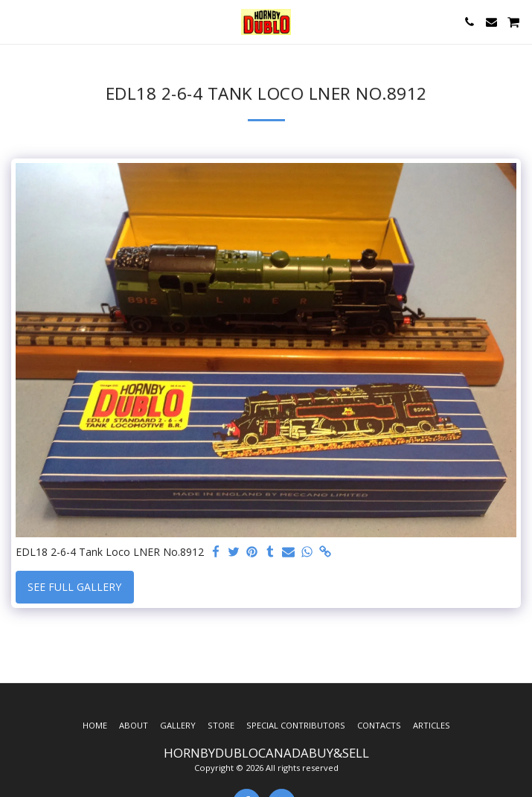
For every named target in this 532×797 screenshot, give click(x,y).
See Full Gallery (74, 587)
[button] (16, 21)
